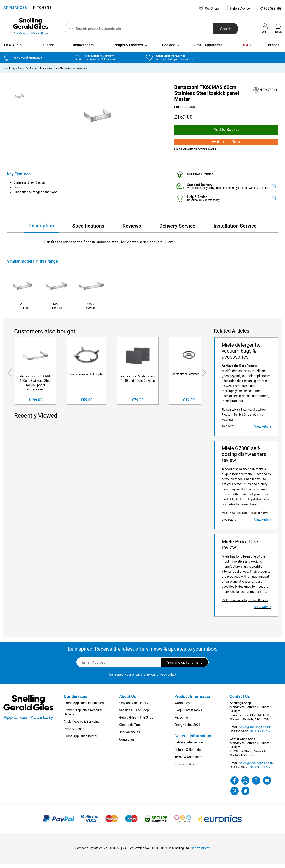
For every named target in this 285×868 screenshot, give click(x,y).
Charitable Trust (130, 729)
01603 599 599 (268, 8)
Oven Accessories (73, 72)
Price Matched (74, 733)
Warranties (182, 707)
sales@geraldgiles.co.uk (256, 767)
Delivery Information (189, 747)
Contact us (127, 744)
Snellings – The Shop (134, 715)
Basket (278, 28)
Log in (265, 28)
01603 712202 (260, 735)
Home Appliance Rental (80, 741)
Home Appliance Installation (84, 707)
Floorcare (227, 414)
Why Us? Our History (134, 707)
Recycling (181, 722)
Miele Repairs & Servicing (82, 726)
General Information (193, 740)
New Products (238, 517)
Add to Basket (226, 134)
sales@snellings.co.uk (255, 731)
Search (223, 29)
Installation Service (235, 230)
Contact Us (240, 701)
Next (205, 377)
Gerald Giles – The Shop (136, 722)
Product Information (193, 701)
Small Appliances (209, 49)
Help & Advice (237, 8)
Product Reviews (258, 517)
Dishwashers (83, 49)
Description (41, 230)
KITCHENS (43, 8)
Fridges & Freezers (128, 49)
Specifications (88, 230)
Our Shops (209, 8)
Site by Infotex (200, 852)
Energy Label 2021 (187, 729)
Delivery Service (177, 230)
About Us (127, 701)
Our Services (75, 701)
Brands (274, 49)
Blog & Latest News (188, 715)
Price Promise (203, 178)
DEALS (247, 49)
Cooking (169, 49)
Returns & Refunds (187, 754)
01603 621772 (260, 772)
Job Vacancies (129, 736)
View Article (263, 431)
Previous (9, 377)
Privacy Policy (184, 769)
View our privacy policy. (160, 679)
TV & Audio (13, 49)
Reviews (132, 230)
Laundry (47, 49)
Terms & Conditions (188, 761)
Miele (256, 414)
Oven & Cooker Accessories (37, 72)
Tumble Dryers (243, 419)
